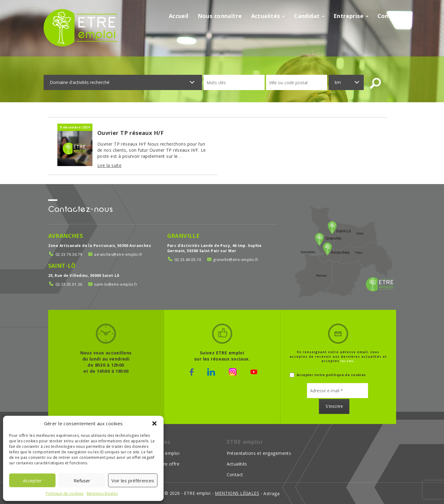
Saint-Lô (62, 266)
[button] (154, 423)
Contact (389, 16)
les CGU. (348, 361)
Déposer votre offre (158, 464)
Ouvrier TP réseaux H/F (130, 133)
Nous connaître (220, 16)
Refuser (82, 480)
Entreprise (351, 16)
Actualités (268, 16)
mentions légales (237, 493)
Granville (184, 236)
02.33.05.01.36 (69, 284)
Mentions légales (102, 493)
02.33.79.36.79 (69, 254)
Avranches (66, 236)
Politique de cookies (65, 493)
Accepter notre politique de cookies (328, 375)
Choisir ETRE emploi (158, 453)
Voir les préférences (133, 480)
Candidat (309, 16)
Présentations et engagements (259, 453)
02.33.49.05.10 (188, 260)
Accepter (32, 480)
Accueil (179, 16)
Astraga (271, 493)
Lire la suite (109, 165)
